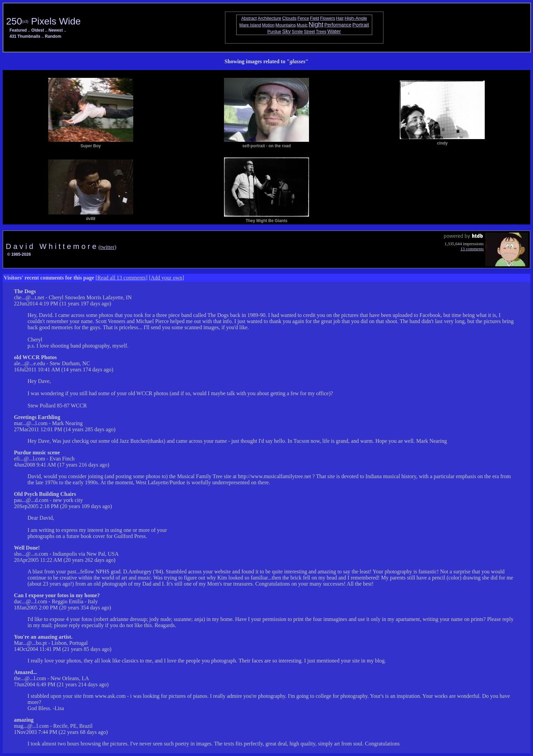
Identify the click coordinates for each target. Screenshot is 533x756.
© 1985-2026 (19, 254)
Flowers (328, 18)
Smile (297, 31)
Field (315, 18)
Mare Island (250, 25)
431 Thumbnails (25, 36)
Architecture (269, 18)
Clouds (289, 18)
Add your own (167, 278)
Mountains (286, 25)
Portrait (361, 25)
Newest (56, 30)
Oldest (38, 30)
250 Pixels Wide (43, 21)
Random (53, 36)
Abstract (249, 18)
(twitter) (107, 247)
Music (302, 25)
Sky (286, 31)
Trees (321, 32)
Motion (268, 25)
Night (316, 24)
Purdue (274, 32)
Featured (18, 30)
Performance (338, 25)
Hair (340, 18)
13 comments (472, 249)
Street (310, 32)
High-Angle (356, 18)
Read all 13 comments (122, 278)
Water (334, 31)
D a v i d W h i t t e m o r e (52, 246)
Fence (303, 18)
